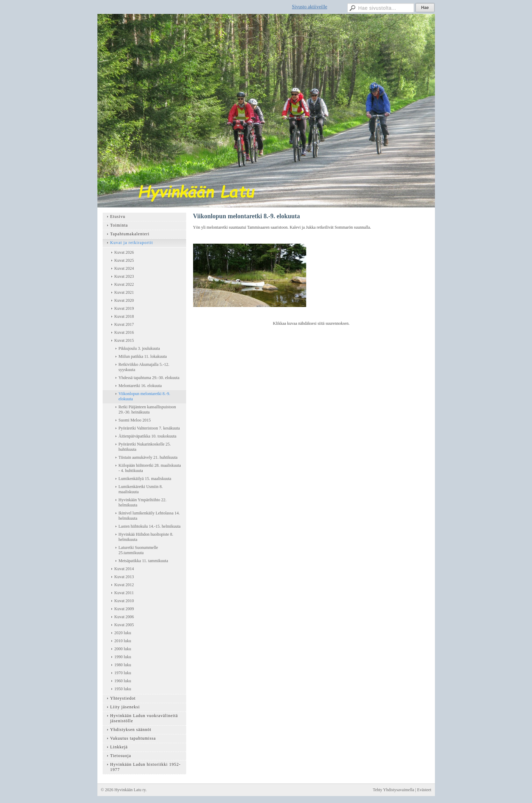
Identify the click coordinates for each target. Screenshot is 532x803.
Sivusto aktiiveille (310, 7)
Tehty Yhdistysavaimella (393, 790)
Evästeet (424, 790)
